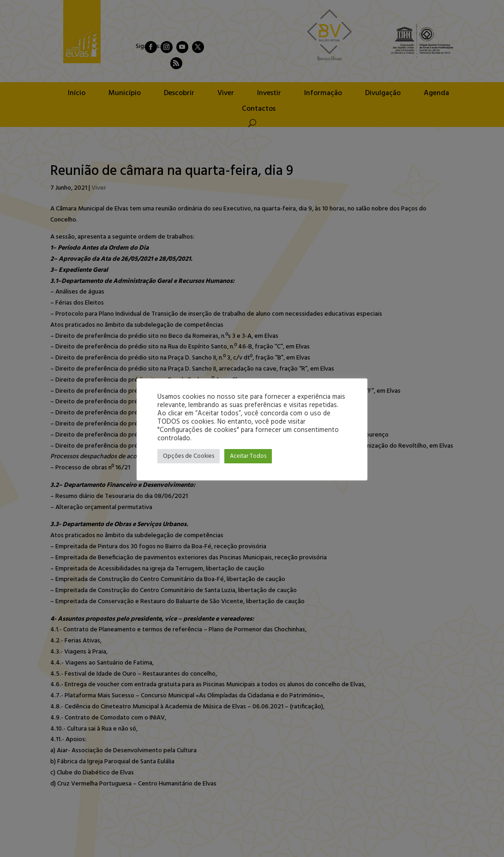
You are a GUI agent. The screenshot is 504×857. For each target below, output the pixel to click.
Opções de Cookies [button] (189, 456)
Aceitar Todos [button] (248, 456)
